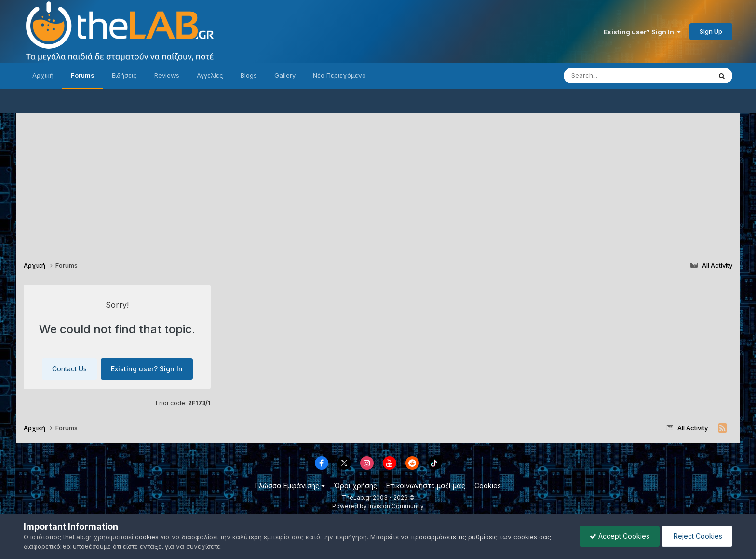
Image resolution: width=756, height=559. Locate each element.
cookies (147, 537)
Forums (83, 75)
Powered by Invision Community (378, 506)
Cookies (488, 485)
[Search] (618, 76)
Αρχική (43, 75)
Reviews (167, 75)
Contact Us (69, 369)
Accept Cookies (620, 536)
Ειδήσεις (124, 75)
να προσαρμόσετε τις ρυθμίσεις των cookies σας (476, 537)
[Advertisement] (378, 180)
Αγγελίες (210, 75)
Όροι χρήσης (356, 485)
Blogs (249, 75)
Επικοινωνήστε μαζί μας (426, 485)
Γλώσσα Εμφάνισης (290, 485)
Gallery (285, 75)
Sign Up (711, 31)
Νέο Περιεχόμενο (339, 75)
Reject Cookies (697, 536)
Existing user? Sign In (642, 32)
